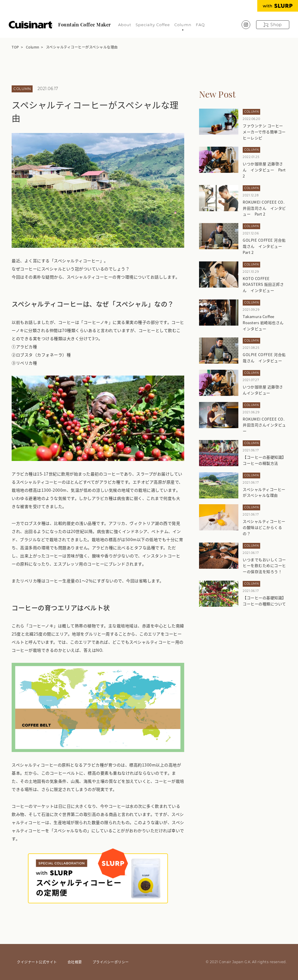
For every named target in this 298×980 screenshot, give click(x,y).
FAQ (200, 25)
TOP (15, 47)
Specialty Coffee (153, 25)
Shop (276, 25)
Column (183, 25)
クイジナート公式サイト (37, 962)
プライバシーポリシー (111, 962)
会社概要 (75, 962)
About (125, 25)
